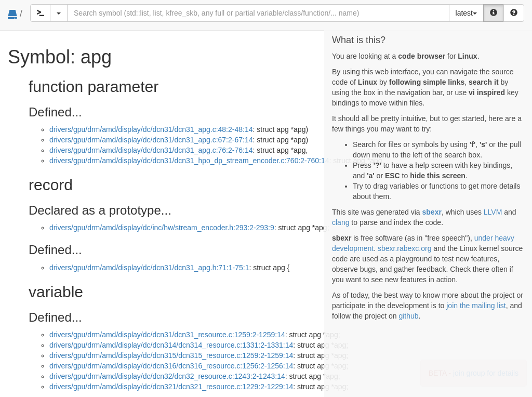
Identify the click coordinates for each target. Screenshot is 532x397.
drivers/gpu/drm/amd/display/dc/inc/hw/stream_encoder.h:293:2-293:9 (162, 228)
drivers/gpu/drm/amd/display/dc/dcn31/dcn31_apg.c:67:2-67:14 (151, 140)
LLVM (493, 212)
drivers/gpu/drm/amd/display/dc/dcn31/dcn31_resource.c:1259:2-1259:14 (167, 335)
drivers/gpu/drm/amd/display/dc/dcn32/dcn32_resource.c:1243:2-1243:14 (167, 376)
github (408, 316)
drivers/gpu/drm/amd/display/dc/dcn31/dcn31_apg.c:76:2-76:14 (151, 150)
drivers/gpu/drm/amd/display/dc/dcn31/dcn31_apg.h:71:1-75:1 (149, 268)
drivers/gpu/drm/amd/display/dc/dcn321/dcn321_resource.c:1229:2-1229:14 (171, 387)
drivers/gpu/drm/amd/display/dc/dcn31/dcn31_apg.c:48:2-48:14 (151, 129)
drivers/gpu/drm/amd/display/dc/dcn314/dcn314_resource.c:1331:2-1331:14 (171, 345)
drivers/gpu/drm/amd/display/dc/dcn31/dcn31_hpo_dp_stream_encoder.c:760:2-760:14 (189, 161)
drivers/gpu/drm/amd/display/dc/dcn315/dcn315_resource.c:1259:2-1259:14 (171, 355)
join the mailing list (476, 306)
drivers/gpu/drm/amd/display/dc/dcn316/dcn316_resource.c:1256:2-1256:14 (171, 366)
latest (466, 13)
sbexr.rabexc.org (405, 248)
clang (341, 222)
